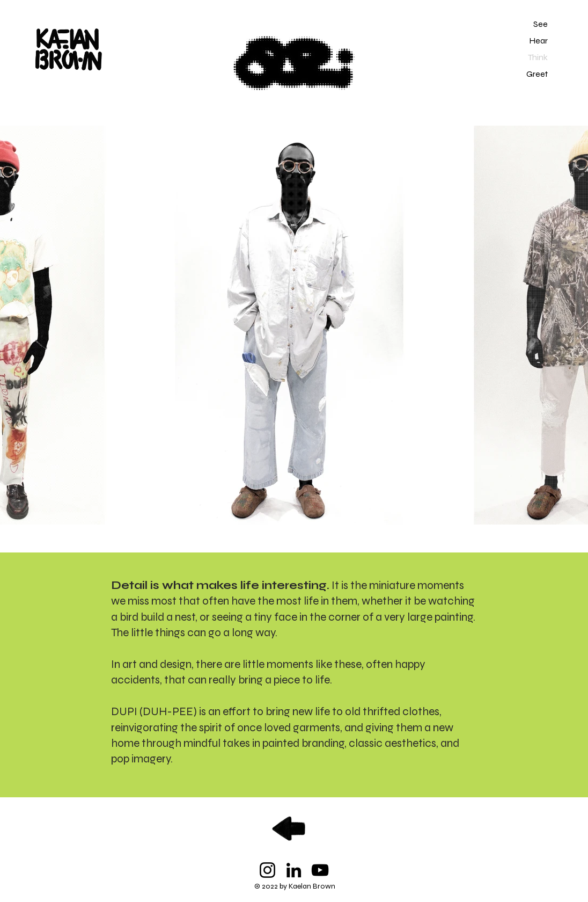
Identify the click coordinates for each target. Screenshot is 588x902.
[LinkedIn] (294, 870)
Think (538, 57)
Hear (538, 41)
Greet (537, 74)
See (541, 24)
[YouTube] (320, 870)
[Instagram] (267, 870)
